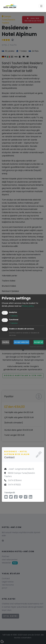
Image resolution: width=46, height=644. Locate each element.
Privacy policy (28, 306)
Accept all (38, 342)
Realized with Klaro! (37, 347)
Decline (6, 342)
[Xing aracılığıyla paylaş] (26, 498)
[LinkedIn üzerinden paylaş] (31, 498)
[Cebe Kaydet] (21, 498)
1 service (13, 316)
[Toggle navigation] (41, 6)
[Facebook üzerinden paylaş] (16, 498)
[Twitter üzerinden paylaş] (11, 498)
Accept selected (21, 342)
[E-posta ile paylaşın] (6, 498)
